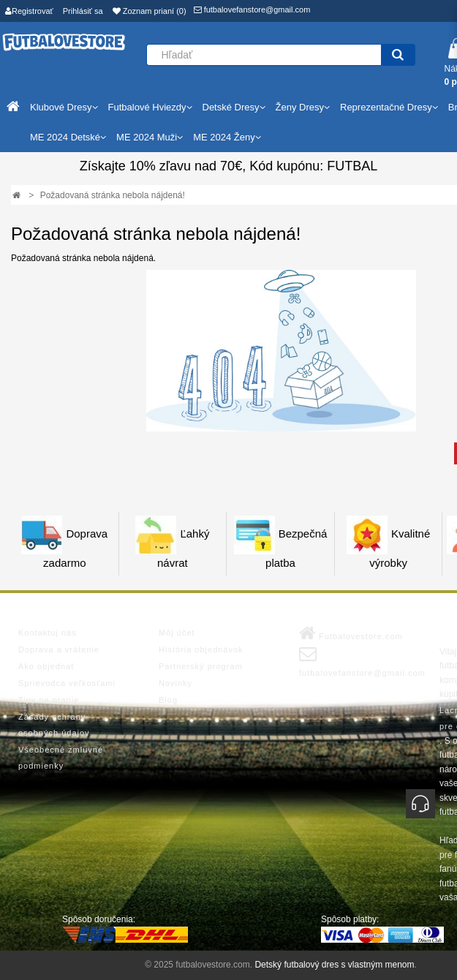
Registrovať (29, 11)
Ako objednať (46, 666)
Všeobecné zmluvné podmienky (61, 758)
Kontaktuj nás (48, 633)
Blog (168, 700)
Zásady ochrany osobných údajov (54, 725)
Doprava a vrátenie (59, 649)
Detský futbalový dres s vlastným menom (334, 965)
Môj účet (177, 633)
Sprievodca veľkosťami (67, 683)
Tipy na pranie (49, 700)
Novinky (175, 683)
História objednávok (201, 649)
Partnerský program (201, 666)
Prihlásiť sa (83, 11)
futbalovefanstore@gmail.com (252, 10)
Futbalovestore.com (351, 633)
